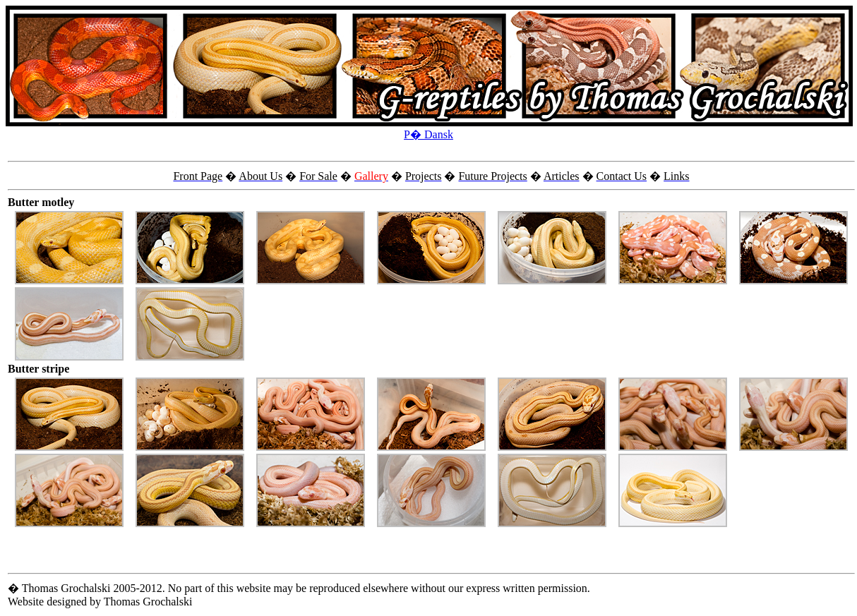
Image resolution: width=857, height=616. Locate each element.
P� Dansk (428, 134)
